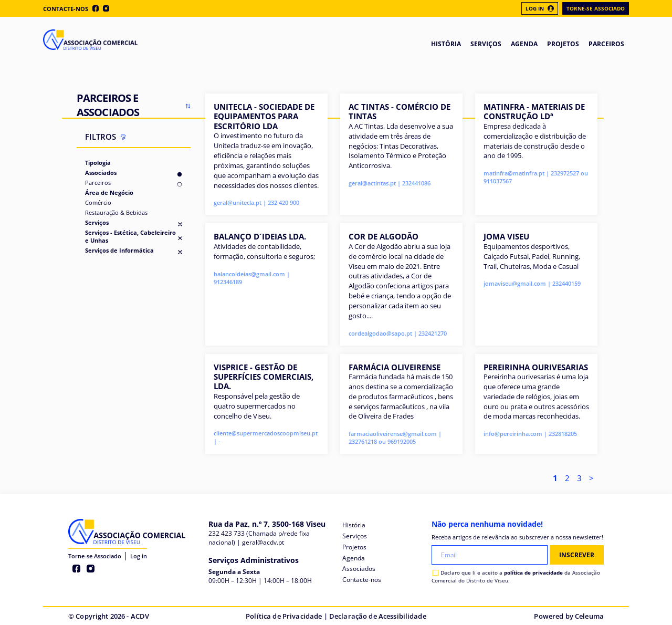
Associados (101, 173)
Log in (139, 556)
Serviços (97, 222)
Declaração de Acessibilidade (378, 616)
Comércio (98, 202)
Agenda (354, 558)
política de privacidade (533, 572)
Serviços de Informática (119, 250)
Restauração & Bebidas (116, 212)
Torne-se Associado (596, 8)
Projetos (354, 547)
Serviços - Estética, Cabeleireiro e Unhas (130, 236)
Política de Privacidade (284, 616)
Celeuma (589, 616)
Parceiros (98, 183)
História (354, 525)
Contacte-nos (66, 9)
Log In (540, 8)
